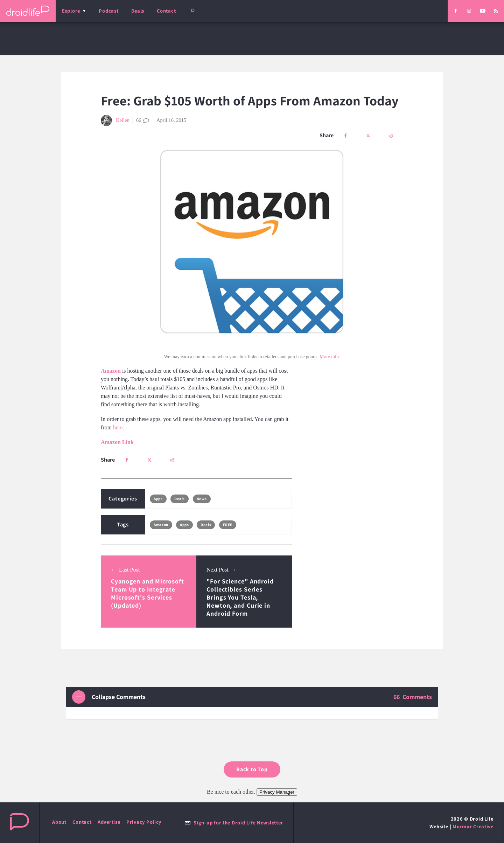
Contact (166, 11)
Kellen (115, 120)
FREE (228, 525)
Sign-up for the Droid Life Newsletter (234, 823)
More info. (330, 357)
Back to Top (252, 769)
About (59, 822)
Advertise (109, 822)
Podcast (108, 11)
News (202, 499)
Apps (158, 499)
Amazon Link (117, 442)
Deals (138, 11)
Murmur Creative (473, 826)
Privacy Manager (277, 792)
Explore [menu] (71, 11)
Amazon (161, 525)
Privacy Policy (144, 822)
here (118, 427)
